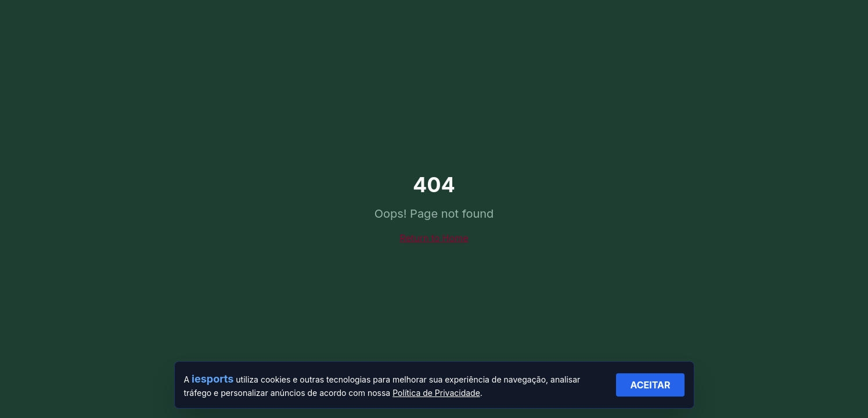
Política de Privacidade (436, 393)
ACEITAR (650, 385)
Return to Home (434, 238)
